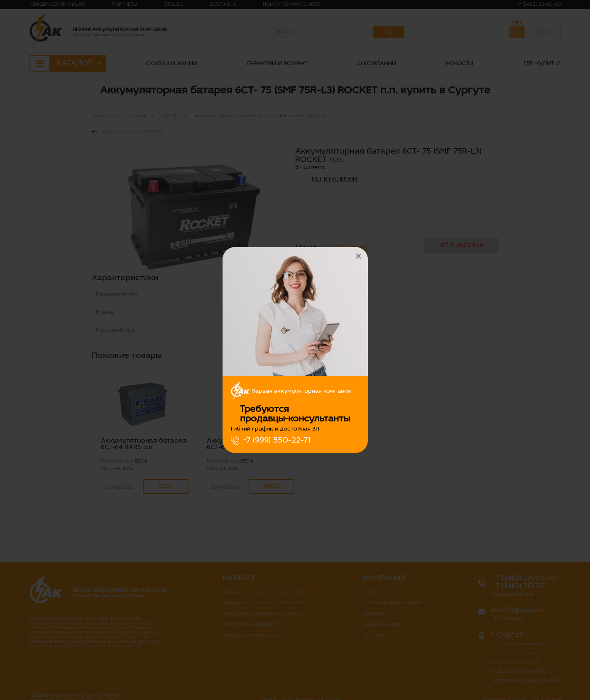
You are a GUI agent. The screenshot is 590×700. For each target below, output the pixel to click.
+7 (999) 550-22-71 (277, 441)
